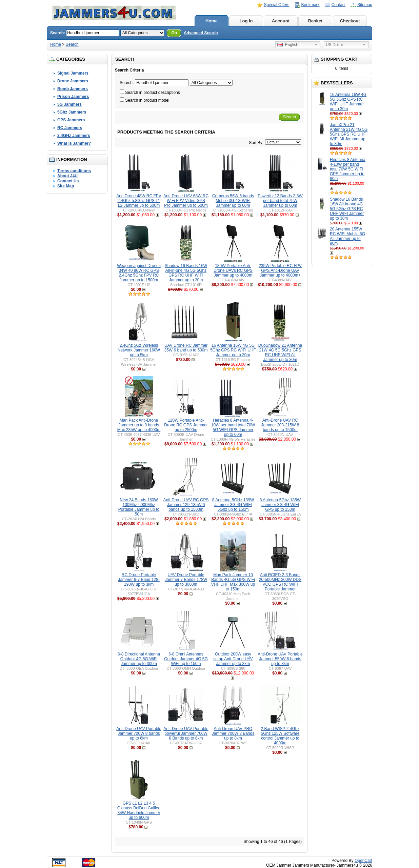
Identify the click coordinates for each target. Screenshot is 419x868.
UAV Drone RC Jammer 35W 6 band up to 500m (186, 348)
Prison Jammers (73, 97)
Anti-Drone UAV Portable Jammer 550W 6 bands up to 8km (280, 659)
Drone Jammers (73, 81)
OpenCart (363, 861)
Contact (338, 5)
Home (212, 21)
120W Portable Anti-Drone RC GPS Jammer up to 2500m (186, 425)
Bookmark (311, 5)
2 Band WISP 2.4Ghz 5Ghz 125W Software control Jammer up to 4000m (280, 736)
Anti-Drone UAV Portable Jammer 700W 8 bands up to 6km (139, 733)
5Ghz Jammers (72, 112)
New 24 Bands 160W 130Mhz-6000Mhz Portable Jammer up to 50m (139, 507)
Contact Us (68, 181)
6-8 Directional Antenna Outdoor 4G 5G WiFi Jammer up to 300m (139, 659)
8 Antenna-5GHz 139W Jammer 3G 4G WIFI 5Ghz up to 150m (233, 505)
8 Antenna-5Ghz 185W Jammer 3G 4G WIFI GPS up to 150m (280, 505)
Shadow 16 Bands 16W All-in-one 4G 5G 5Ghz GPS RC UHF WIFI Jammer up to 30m (347, 209)
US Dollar (334, 45)
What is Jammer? (74, 143)
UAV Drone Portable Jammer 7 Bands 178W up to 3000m (186, 580)
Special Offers (276, 5)
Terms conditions (74, 171)
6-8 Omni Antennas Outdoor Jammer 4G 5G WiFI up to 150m (186, 659)
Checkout (350, 21)
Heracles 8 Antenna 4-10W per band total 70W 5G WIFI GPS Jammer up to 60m (348, 169)
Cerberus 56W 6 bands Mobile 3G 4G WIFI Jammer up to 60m (233, 201)
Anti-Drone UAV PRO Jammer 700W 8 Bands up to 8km (233, 733)
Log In (246, 21)
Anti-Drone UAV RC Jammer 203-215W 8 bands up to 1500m (280, 425)
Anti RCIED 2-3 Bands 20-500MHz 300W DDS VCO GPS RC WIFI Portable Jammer (280, 582)
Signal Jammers (73, 73)
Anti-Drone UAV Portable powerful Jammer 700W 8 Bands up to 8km (186, 733)
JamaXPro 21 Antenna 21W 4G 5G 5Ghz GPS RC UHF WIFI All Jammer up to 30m (349, 134)
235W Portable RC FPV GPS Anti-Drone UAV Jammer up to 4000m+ (280, 270)
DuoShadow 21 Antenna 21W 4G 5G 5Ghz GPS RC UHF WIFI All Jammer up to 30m (280, 352)
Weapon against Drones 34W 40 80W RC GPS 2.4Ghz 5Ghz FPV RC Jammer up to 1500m (139, 273)
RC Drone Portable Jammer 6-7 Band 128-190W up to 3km (139, 580)
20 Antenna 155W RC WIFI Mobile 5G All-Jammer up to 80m (347, 236)
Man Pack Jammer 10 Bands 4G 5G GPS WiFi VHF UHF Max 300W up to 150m (233, 582)
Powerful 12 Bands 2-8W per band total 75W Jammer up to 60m (280, 201)
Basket (315, 21)
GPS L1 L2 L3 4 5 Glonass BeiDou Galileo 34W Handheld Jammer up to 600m (139, 810)
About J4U (67, 176)
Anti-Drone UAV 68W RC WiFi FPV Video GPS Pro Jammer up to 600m (186, 201)
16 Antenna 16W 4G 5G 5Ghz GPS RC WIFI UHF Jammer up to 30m (348, 102)
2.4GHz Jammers (74, 136)
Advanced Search (201, 33)
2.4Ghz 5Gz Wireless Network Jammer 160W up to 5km (139, 350)
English (288, 45)
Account (281, 21)
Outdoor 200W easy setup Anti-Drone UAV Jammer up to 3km (233, 659)
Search (72, 44)
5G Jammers (69, 104)
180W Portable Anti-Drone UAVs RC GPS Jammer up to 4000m (233, 270)
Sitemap (365, 5)
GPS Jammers (71, 120)
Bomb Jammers (73, 89)
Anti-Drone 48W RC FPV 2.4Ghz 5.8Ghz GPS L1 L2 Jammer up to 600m (139, 201)
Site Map (66, 186)
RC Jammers (70, 128)
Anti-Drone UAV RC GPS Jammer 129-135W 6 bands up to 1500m (186, 505)
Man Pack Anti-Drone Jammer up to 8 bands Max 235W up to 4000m (139, 425)
